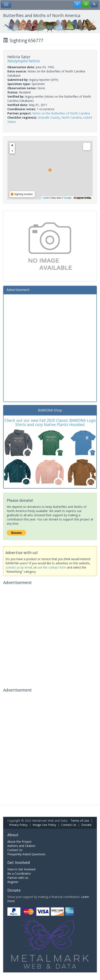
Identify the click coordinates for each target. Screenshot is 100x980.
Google (68, 198)
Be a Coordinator (19, 873)
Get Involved (19, 862)
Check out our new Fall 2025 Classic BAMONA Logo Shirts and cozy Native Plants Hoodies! (50, 422)
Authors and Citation (21, 846)
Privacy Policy (18, 825)
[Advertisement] (50, 347)
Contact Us (69, 825)
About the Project (19, 842)
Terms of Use (80, 821)
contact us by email (19, 567)
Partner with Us (18, 878)
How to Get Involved (21, 869)
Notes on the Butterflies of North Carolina (61, 113)
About (13, 835)
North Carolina (72, 117)
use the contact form (52, 567)
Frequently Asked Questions (26, 854)
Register (13, 882)
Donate (86, 825)
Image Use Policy (44, 825)
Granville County (49, 117)
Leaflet (46, 198)
